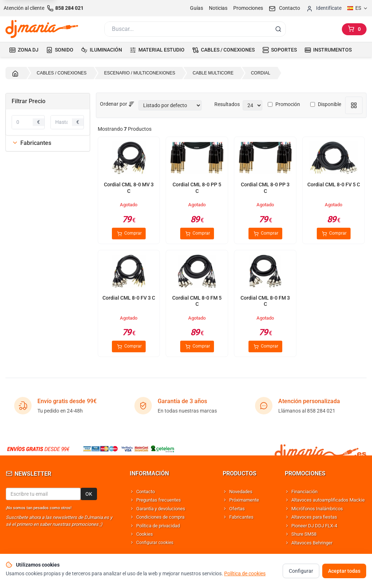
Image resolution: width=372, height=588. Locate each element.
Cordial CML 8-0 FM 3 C (265, 301)
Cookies (145, 534)
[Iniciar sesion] (324, 8)
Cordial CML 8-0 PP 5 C (197, 188)
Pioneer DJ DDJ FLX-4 (314, 526)
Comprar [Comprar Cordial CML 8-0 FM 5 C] (197, 346)
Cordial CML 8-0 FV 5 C (334, 184)
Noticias (218, 8)
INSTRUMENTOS (328, 50)
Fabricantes (31, 143)
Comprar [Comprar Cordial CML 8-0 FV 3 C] (129, 346)
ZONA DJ (24, 50)
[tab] (48, 143)
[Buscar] (187, 29)
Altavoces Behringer (312, 543)
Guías (197, 8)
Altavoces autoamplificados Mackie (328, 500)
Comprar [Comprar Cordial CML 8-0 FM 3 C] (265, 346)
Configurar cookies (155, 543)
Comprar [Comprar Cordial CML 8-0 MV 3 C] (129, 234)
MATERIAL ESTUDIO (157, 50)
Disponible (326, 104)
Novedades (241, 492)
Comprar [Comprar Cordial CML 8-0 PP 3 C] (265, 234)
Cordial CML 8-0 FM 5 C (197, 301)
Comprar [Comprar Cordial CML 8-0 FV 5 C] (334, 234)
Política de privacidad (158, 526)
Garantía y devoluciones (161, 509)
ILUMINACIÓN (102, 50)
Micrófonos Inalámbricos (317, 509)
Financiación (304, 492)
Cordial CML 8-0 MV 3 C (129, 188)
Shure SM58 (304, 534)
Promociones (248, 8)
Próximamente (244, 500)
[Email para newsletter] (43, 494)
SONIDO (60, 50)
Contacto (145, 492)
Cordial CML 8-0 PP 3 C (265, 188)
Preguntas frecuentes (159, 500)
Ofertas (237, 509)
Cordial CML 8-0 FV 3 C (129, 298)
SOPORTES (280, 50)
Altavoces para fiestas (314, 517)
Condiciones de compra (160, 517)
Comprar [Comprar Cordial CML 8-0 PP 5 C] (197, 234)
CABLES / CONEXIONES (223, 50)
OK (89, 494)
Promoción (284, 104)
